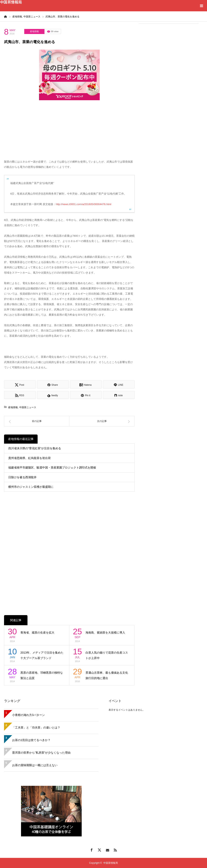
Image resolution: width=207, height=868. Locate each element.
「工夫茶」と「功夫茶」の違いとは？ (36, 727)
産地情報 (34, 31)
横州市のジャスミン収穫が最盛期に (31, 487)
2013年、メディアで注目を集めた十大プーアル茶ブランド (42, 655)
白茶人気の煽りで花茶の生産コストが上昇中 (107, 655)
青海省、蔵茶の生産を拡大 (37, 633)
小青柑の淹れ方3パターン (29, 715)
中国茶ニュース (28, 407)
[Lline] (119, 384)
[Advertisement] (169, 53)
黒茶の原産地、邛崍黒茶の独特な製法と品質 (42, 675)
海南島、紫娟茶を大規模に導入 (105, 633)
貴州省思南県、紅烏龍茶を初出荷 (30, 458)
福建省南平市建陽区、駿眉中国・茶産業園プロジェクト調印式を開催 (52, 468)
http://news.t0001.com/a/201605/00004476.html (84, 204)
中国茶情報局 (11, 2)
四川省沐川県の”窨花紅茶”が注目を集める (35, 448)
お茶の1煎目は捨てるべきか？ (31, 740)
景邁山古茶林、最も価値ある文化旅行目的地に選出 (107, 675)
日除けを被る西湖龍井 (22, 477)
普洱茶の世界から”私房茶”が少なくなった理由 (41, 753)
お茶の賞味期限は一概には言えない (35, 765)
